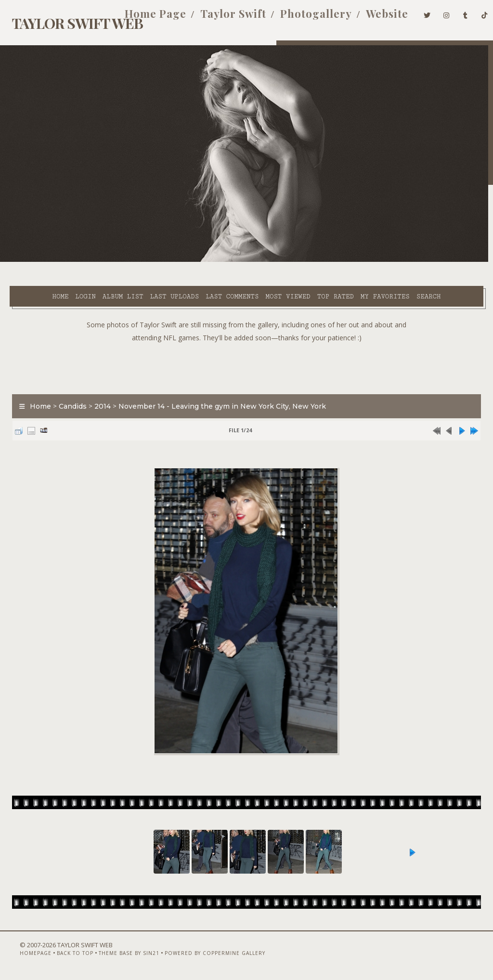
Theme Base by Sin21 (114, 954)
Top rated (307, 260)
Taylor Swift (219, 18)
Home (32, 260)
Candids (68, 393)
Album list (95, 260)
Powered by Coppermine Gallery (200, 954)
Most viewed (260, 260)
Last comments (204, 260)
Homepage (21, 954)
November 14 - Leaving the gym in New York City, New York (217, 393)
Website (373, 18)
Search (202, 271)
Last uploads (146, 260)
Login (57, 260)
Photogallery (302, 18)
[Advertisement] (246, 353)
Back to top (60, 954)
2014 (98, 393)
